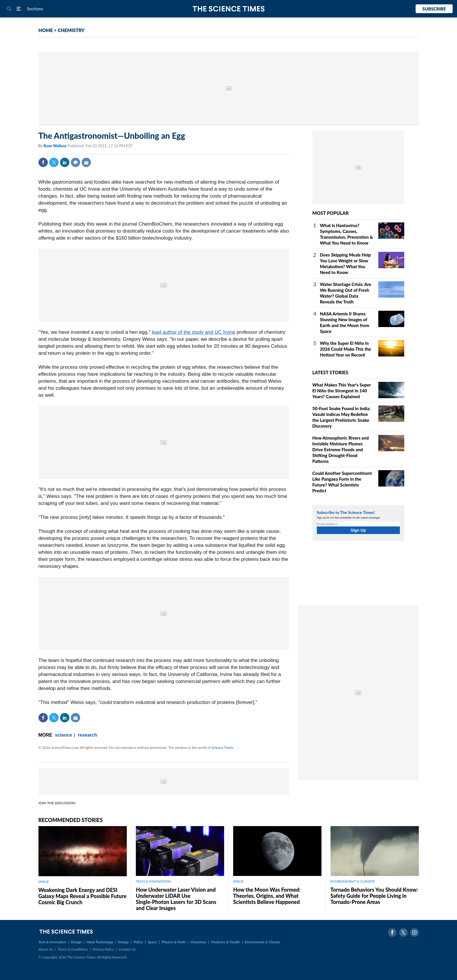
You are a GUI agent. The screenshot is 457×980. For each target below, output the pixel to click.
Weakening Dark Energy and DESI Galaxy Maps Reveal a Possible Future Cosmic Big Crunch (82, 896)
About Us (46, 949)
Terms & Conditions (73, 949)
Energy (123, 942)
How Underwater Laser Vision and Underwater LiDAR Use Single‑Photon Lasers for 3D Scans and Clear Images (176, 899)
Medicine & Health (225, 942)
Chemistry (198, 942)
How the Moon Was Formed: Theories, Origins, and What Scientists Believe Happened (267, 896)
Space (152, 942)
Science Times (222, 748)
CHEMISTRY (71, 30)
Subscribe (434, 9)
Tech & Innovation (52, 942)
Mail (86, 162)
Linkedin (65, 162)
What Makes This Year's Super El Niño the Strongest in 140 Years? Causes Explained (342, 391)
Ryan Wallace (55, 146)
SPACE (44, 882)
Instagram (414, 932)
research (88, 735)
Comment (75, 162)
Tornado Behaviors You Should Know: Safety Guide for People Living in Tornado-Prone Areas (374, 896)
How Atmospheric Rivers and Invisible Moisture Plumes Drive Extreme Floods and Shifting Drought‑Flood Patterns (341, 449)
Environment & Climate (263, 942)
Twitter (54, 162)
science (64, 735)
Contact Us (127, 949)
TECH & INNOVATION (153, 881)
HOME (46, 30)
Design (76, 942)
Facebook (43, 162)
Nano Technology (100, 942)
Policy (138, 942)
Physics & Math (174, 942)
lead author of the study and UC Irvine (194, 332)
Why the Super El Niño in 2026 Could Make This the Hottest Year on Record (346, 349)
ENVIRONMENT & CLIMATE (353, 881)
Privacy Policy (103, 949)
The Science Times (229, 9)
